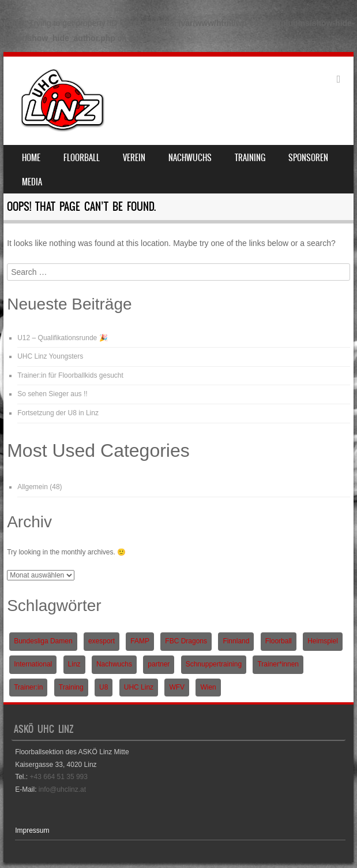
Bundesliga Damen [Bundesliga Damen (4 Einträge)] (43, 641)
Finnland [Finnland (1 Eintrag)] (236, 641)
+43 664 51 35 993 (59, 777)
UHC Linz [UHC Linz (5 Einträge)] (139, 687)
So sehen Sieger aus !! (52, 394)
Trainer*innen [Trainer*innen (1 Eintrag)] (278, 664)
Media (32, 182)
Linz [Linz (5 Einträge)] (74, 664)
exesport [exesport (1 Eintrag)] (102, 641)
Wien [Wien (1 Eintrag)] (208, 687)
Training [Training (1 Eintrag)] (71, 687)
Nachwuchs (190, 158)
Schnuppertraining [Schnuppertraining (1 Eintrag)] (214, 664)
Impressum (32, 830)
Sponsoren (308, 158)
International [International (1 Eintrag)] (33, 664)
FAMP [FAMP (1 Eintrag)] (140, 641)
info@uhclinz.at (62, 789)
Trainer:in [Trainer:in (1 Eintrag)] (28, 687)
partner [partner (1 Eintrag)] (159, 664)
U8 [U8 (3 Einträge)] (104, 687)
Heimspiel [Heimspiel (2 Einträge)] (323, 641)
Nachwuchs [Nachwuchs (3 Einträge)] (114, 664)
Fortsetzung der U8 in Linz (58, 413)
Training (250, 158)
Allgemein (33, 487)
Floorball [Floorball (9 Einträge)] (279, 641)
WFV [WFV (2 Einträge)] (177, 687)
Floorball (82, 158)
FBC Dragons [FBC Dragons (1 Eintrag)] (186, 641)
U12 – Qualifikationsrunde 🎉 (62, 338)
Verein (134, 158)
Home (31, 158)
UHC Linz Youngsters (50, 356)
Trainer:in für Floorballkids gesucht (70, 375)
